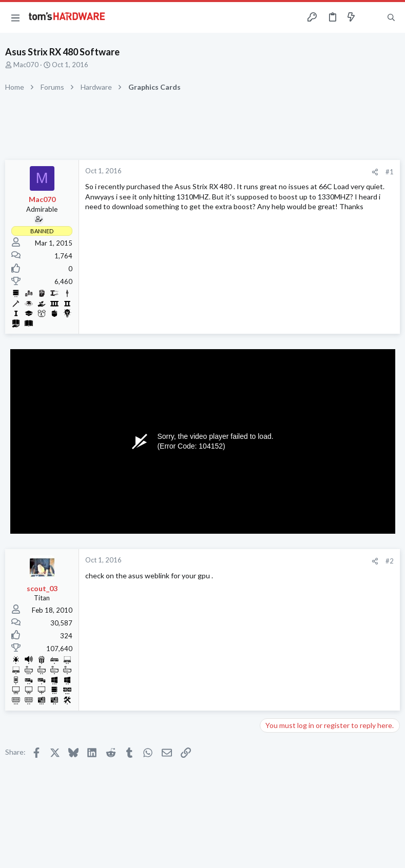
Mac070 (26, 65)
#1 (390, 172)
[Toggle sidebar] (371, 17)
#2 (390, 561)
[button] (15, 17)
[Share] (375, 172)
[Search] (391, 18)
